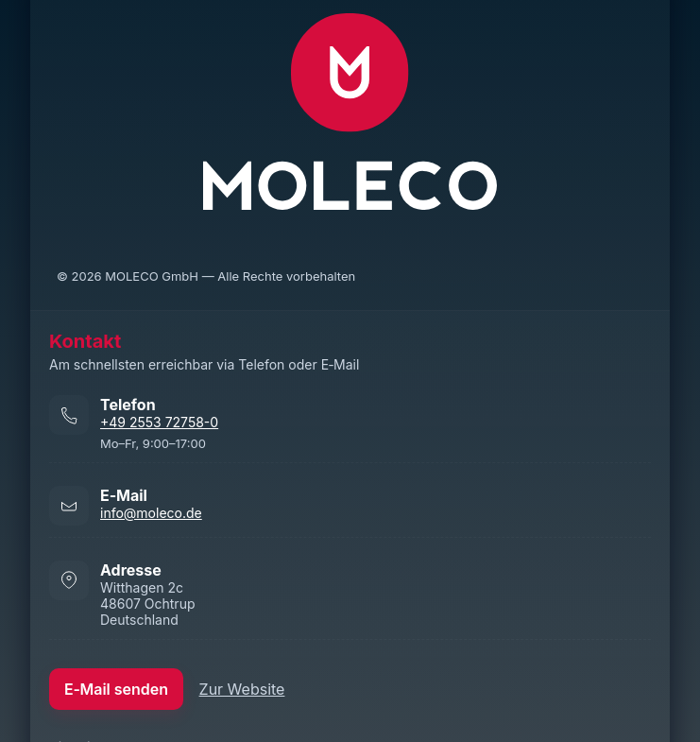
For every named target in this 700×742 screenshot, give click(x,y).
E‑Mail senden (116, 689)
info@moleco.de (151, 513)
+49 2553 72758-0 (159, 422)
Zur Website (242, 689)
